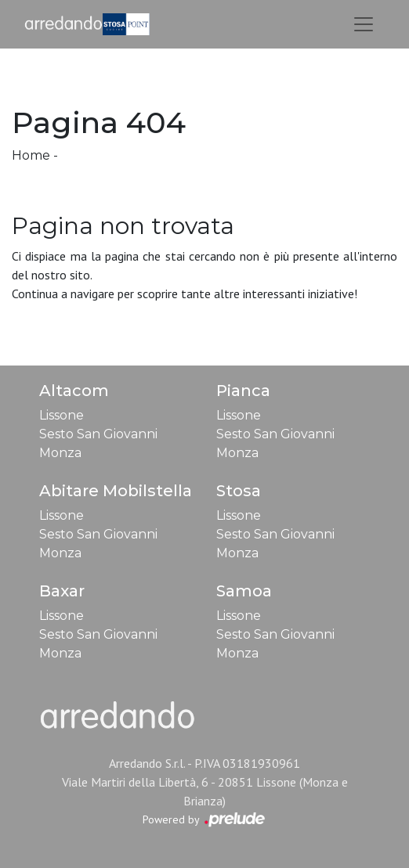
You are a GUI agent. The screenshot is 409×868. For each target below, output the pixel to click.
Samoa (244, 591)
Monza (60, 453)
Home (31, 155)
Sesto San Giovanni (98, 434)
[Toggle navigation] (364, 24)
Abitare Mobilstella (116, 491)
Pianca (243, 391)
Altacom (74, 391)
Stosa (239, 491)
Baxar (62, 591)
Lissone (62, 415)
